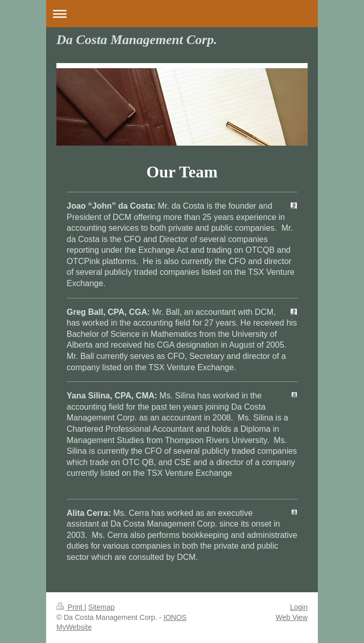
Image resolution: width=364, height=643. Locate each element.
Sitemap (101, 607)
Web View (291, 617)
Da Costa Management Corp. (137, 40)
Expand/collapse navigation (182, 14)
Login (299, 607)
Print (70, 607)
